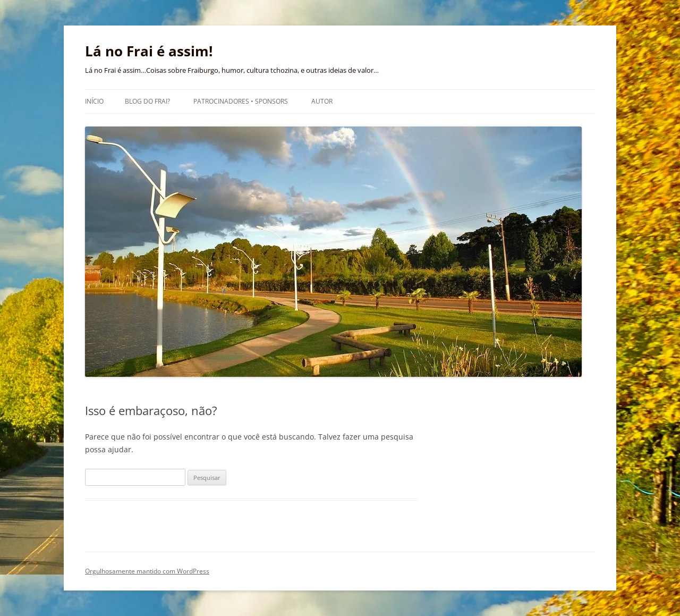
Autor (322, 101)
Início (94, 101)
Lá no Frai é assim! (149, 51)
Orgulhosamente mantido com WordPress (147, 571)
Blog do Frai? (147, 101)
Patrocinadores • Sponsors (241, 101)
